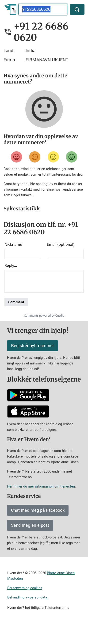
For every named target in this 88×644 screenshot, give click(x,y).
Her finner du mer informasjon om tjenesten (41, 507)
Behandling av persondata (27, 618)
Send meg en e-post (30, 546)
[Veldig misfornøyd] (16, 157)
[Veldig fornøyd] (72, 157)
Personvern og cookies (25, 608)
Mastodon (15, 599)
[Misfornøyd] (35, 157)
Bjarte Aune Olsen (61, 593)
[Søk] (77, 9)
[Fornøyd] (53, 157)
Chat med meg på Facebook (38, 530)
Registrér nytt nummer (33, 366)
